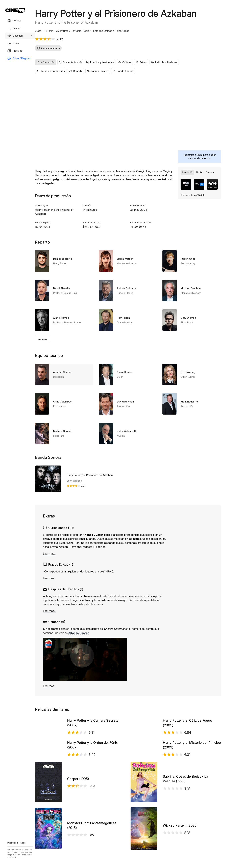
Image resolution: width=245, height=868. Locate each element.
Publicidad (13, 843)
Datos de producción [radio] (51, 71)
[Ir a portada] (15, 11)
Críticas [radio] (125, 62)
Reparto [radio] (76, 71)
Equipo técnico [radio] (98, 71)
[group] (128, 62)
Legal (23, 843)
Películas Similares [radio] (164, 62)
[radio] (187, 172)
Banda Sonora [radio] (123, 71)
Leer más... (50, 554)
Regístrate (189, 155)
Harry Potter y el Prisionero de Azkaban (90, 475)
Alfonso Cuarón (79, 633)
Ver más (42, 339)
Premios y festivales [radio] (100, 62)
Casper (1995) (78, 826)
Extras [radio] (141, 62)
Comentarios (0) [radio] (70, 62)
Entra (200, 155)
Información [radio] (45, 62)
